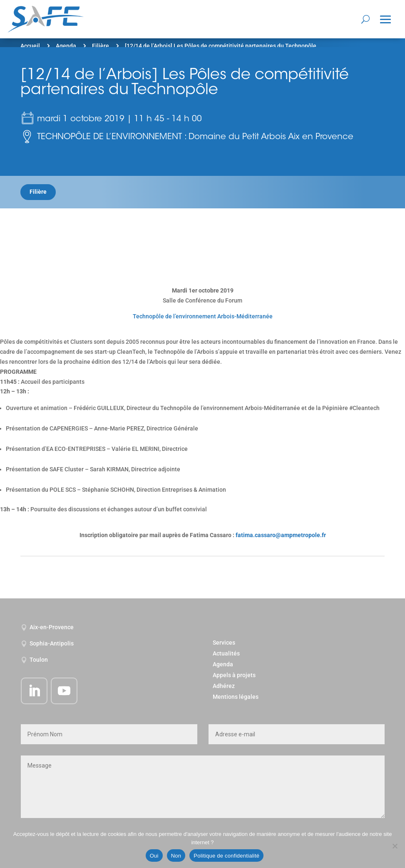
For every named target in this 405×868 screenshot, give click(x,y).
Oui (154, 856)
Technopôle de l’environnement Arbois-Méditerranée (203, 316)
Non (176, 856)
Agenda (66, 46)
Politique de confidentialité (226, 856)
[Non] (395, 846)
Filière (101, 46)
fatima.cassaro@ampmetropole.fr (281, 535)
